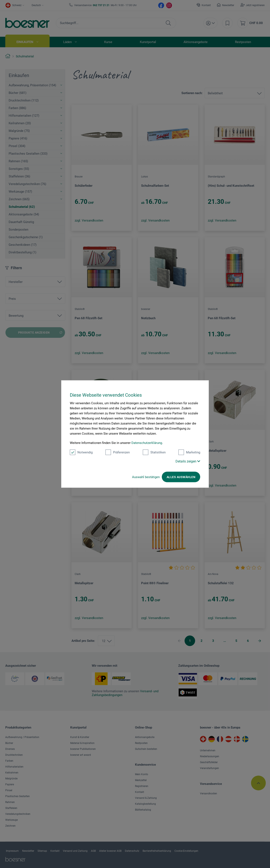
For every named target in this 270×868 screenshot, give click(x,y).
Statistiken (154, 452)
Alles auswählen (181, 477)
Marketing (189, 452)
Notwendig (81, 452)
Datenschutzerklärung (147, 443)
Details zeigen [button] (188, 461)
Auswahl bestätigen (146, 477)
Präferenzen (118, 452)
